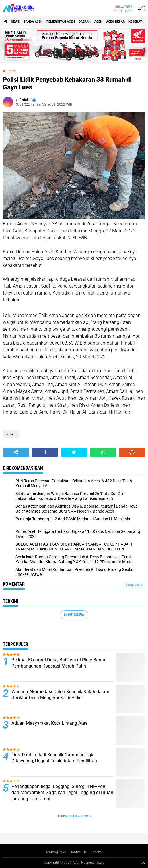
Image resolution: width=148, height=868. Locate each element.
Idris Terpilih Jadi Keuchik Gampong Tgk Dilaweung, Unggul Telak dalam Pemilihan (54, 758)
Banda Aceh (33, 22)
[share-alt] (16, 452)
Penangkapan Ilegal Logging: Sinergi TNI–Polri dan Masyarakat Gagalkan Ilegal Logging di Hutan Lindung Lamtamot (62, 793)
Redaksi (96, 852)
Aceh (98, 22)
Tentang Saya (56, 852)
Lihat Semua (74, 615)
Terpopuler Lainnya (74, 816)
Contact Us (78, 852)
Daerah (85, 22)
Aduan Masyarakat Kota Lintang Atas (49, 723)
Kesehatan (137, 22)
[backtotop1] (143, 863)
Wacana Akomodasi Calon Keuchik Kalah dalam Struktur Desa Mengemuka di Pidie (60, 695)
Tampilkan (134, 585)
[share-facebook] (45, 452)
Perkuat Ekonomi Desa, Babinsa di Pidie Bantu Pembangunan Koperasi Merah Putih (58, 663)
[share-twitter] (74, 452)
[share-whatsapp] (103, 452)
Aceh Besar (115, 22)
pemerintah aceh (61, 22)
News (15, 22)
